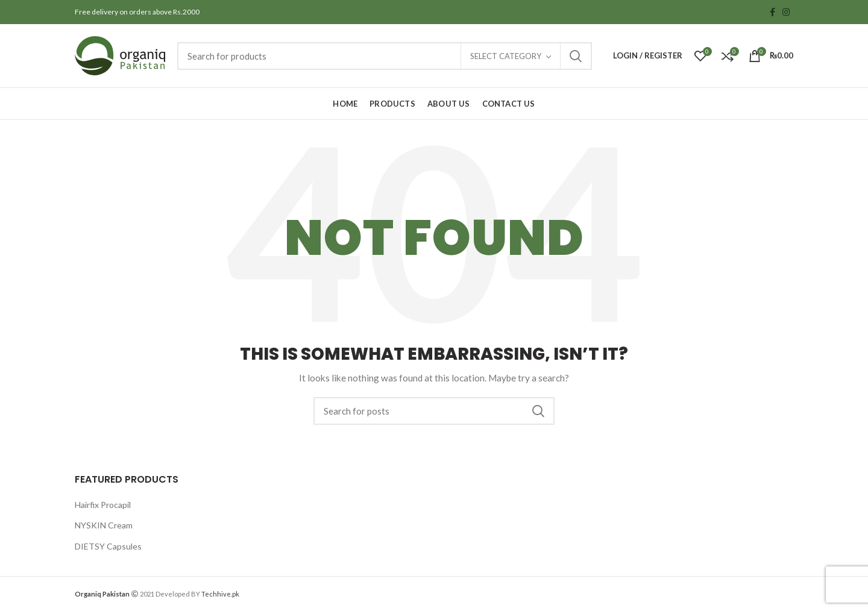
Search (576, 56)
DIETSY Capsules (108, 546)
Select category (506, 56)
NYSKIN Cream (104, 525)
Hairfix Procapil (103, 505)
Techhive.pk (220, 594)
